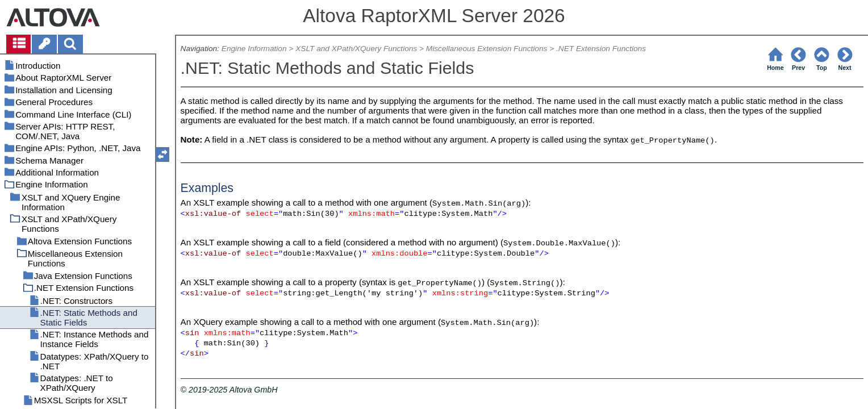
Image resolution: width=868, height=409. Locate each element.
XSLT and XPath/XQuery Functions (356, 49)
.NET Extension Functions (601, 49)
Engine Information (254, 49)
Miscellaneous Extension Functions (487, 49)
